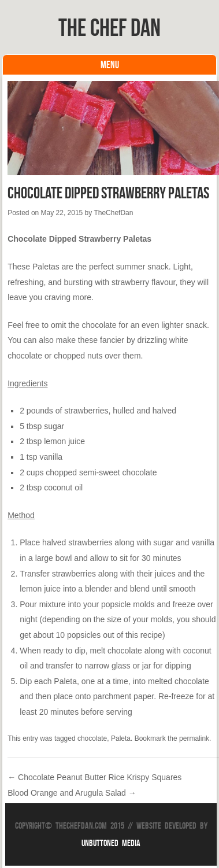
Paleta (121, 738)
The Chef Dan (110, 27)
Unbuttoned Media (111, 843)
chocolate (92, 738)
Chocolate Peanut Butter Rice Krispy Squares (94, 777)
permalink (194, 738)
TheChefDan (113, 213)
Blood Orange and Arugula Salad (72, 793)
